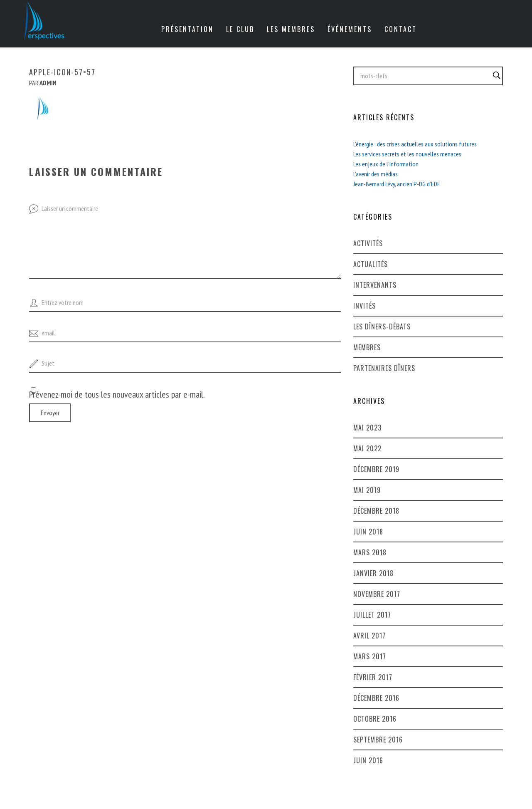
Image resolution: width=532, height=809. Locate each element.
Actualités (371, 264)
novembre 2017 (377, 594)
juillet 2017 (372, 615)
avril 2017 (369, 636)
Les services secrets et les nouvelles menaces (407, 154)
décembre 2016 (376, 698)
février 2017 (373, 677)
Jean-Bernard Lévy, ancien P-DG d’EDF (397, 184)
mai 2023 (367, 428)
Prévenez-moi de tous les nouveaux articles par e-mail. (117, 394)
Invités (365, 306)
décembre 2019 (376, 469)
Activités (368, 243)
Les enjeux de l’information (386, 164)
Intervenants (375, 285)
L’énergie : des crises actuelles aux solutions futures (415, 144)
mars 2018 (370, 552)
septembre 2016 (378, 740)
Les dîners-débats (382, 327)
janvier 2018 (373, 573)
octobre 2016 (375, 719)
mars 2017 (370, 656)
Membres (367, 347)
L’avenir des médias (376, 174)
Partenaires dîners (384, 368)
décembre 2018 (376, 511)
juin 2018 (368, 532)
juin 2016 (368, 760)
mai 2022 (367, 448)
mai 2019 (367, 490)
